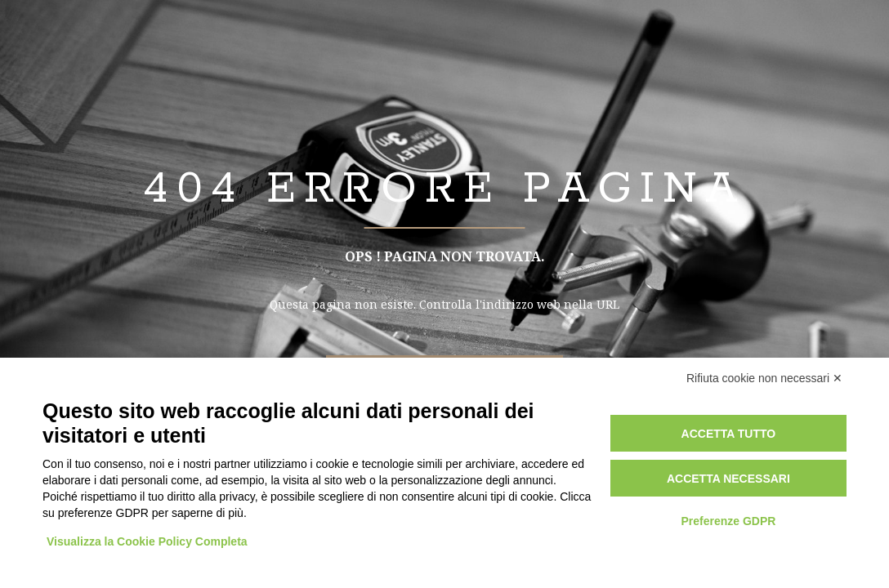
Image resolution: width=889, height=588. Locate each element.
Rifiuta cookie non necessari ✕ (764, 378)
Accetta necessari (728, 479)
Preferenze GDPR (728, 521)
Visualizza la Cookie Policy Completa (147, 541)
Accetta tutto (729, 434)
